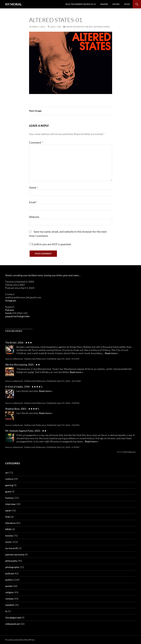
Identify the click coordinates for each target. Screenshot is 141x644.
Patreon (10, 310)
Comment (36, 142)
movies (9, 536)
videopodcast (13, 624)
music (8, 542)
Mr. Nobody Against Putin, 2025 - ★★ (26, 431)
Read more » (112, 353)
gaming (9, 485)
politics (9, 580)
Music (127, 4)
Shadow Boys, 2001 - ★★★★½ (22, 409)
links (8, 517)
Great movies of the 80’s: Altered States (88, 27)
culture (9, 479)
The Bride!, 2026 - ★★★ (19, 342)
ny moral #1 (12, 548)
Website (34, 217)
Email (33, 202)
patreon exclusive (15, 554)
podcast (10, 573)
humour (10, 498)
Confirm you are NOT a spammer (50, 244)
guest (8, 491)
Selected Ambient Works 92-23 (80, 4)
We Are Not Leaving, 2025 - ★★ (23, 365)
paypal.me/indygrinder (18, 316)
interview (10, 504)
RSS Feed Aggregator (130, 452)
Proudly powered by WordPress (20, 640)
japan (8, 510)
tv (6, 611)
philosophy (11, 561)
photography (12, 567)
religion (9, 592)
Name (33, 187)
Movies (116, 4)
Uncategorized (13, 617)
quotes (9, 586)
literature (10, 523)
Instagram (11, 300)
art (7, 473)
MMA (8, 529)
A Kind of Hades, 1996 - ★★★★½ (24, 387)
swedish (10, 605)
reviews (9, 599)
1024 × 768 (56, 27)
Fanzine (104, 4)
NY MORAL (13, 4)
